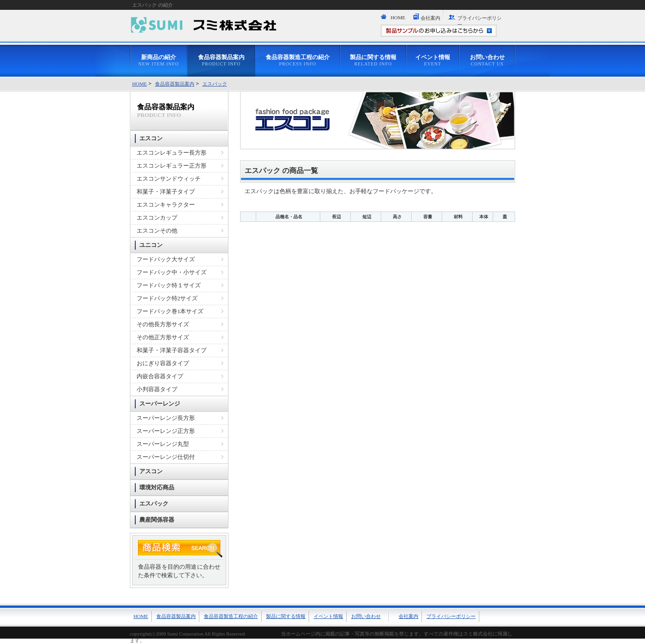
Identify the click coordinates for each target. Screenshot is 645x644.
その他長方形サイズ (163, 324)
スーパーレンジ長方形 (166, 418)
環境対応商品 (157, 488)
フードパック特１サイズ (169, 285)
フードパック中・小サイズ (172, 272)
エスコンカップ (157, 218)
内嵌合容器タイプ (160, 376)
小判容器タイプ (157, 389)
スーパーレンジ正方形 (166, 431)
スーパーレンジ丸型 (163, 444)
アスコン (151, 471)
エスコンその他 (157, 231)
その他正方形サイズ (163, 337)
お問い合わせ (487, 60)
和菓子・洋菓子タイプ (166, 192)
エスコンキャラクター (166, 205)
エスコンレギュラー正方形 (172, 166)
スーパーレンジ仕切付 (166, 457)
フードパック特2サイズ (167, 298)
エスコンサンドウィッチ (169, 179)
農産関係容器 (157, 520)
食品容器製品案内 (221, 60)
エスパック (215, 84)
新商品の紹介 (159, 60)
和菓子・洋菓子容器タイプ (172, 350)
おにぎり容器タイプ (163, 363)
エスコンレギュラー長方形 (172, 153)
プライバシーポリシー (479, 21)
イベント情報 (433, 60)
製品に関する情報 (373, 60)
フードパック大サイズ (166, 259)
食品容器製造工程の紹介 (298, 60)
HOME (398, 17)
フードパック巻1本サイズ (170, 311)
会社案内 (430, 18)
